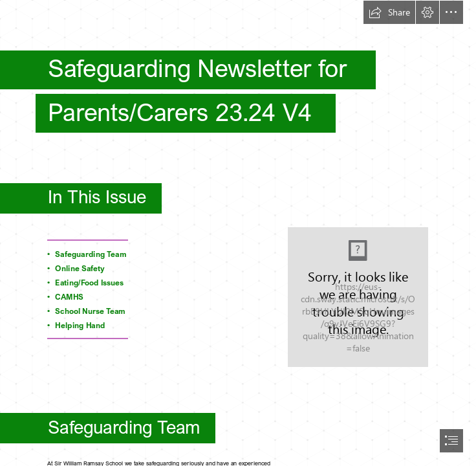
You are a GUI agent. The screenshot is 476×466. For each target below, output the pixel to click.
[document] (238, 233)
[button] (389, 12)
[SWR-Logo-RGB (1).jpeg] (358, 297)
